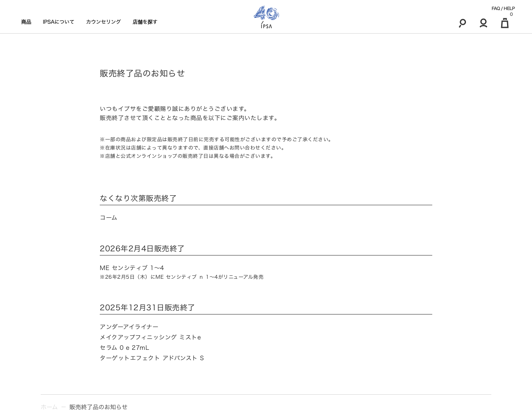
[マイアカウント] (484, 23)
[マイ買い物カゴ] (505, 23)
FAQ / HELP (503, 8)
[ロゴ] (266, 17)
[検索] (462, 23)
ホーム (49, 407)
